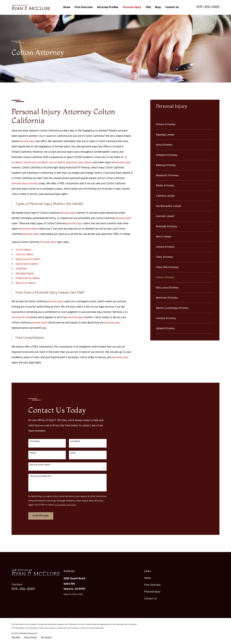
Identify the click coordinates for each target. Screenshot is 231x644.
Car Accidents (23, 250)
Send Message (38, 516)
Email (70, 453)
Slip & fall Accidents (27, 264)
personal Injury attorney (25, 184)
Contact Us (150, 599)
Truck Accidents (25, 255)
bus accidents (57, 163)
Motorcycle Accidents (28, 259)
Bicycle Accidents (26, 283)
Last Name (73, 442)
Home (147, 578)
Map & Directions (73, 594)
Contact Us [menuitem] (172, 7)
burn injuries (85, 163)
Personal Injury (48, 242)
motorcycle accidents (36, 163)
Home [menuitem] (67, 7)
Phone (30, 453)
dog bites (72, 163)
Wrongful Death (25, 274)
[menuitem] (185, 124)
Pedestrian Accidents (28, 278)
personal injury (27, 141)
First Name (32, 442)
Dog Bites (21, 269)
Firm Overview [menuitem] (84, 7)
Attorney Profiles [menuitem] (108, 7)
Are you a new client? (38, 465)
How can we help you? (38, 476)
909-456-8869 (208, 7)
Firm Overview (152, 585)
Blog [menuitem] (158, 7)
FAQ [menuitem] (148, 7)
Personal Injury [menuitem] (132, 7)
